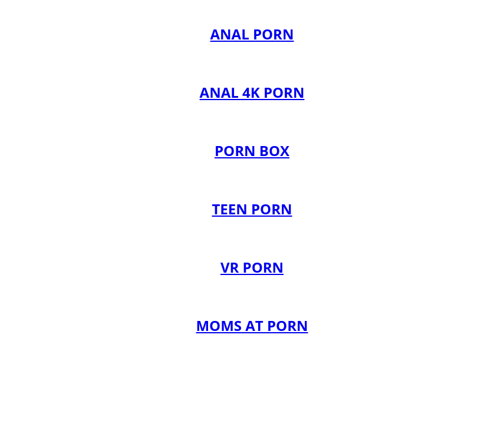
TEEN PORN (252, 209)
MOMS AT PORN (252, 325)
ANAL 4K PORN (252, 92)
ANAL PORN (252, 34)
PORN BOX (252, 150)
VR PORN (252, 267)
